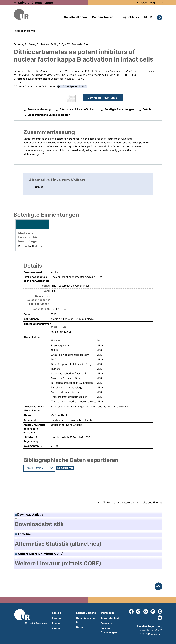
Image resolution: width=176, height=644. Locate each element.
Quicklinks (131, 17)
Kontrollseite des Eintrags (147, 503)
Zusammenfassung (39, 109)
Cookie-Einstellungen (109, 630)
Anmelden (142, 3)
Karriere (57, 618)
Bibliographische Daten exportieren (49, 115)
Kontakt (57, 613)
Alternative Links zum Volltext (78, 109)
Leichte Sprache (86, 613)
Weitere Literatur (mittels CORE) (39, 554)
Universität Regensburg (36, 3)
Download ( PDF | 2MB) (103, 98)
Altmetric (23, 534)
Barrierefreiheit (110, 618)
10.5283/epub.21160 (74, 86)
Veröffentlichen (75, 17)
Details (147, 109)
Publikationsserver (24, 31)
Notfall (80, 627)
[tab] (88, 524)
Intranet (57, 628)
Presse (56, 623)
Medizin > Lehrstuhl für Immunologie (72, 319)
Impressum (107, 613)
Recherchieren (103, 17)
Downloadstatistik (29, 514)
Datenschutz (108, 623)
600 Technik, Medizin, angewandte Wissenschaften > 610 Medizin (90, 407)
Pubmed (38, 187)
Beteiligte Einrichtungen (119, 109)
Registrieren (157, 3)
